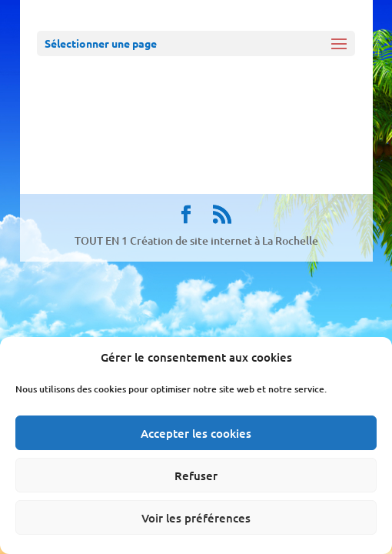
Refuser (196, 476)
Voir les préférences (196, 518)
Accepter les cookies (196, 433)
